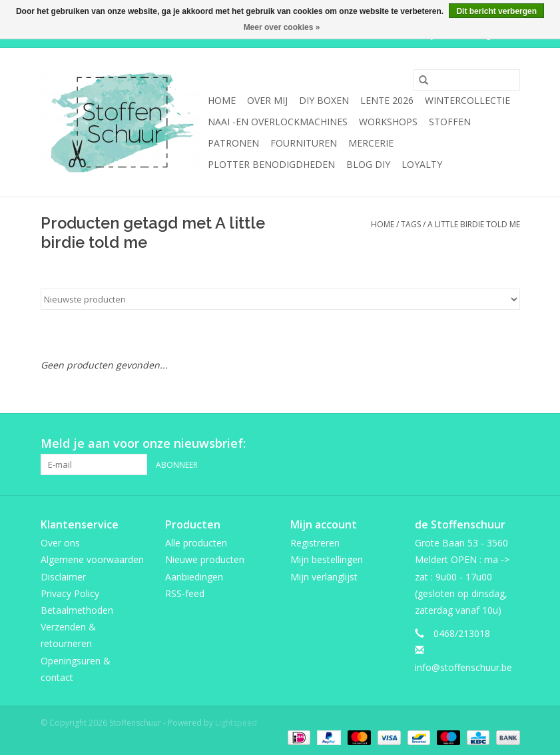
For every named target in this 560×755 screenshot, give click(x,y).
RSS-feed (185, 593)
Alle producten (196, 543)
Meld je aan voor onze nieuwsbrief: (143, 443)
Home (222, 100)
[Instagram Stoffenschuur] (509, 444)
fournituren (304, 143)
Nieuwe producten (205, 559)
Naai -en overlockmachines (278, 122)
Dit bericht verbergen (496, 11)
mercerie (371, 143)
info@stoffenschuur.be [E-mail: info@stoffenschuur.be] (463, 667)
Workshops (388, 122)
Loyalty (422, 164)
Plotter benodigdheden (271, 164)
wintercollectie (467, 100)
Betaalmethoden (77, 610)
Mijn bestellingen (327, 559)
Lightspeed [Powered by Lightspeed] (236, 723)
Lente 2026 (387, 100)
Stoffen (450, 122)
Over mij (267, 100)
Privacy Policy (70, 593)
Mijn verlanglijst (324, 577)
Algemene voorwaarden (92, 559)
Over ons (60, 543)
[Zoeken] (467, 80)
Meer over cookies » (282, 27)
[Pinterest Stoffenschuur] (485, 444)
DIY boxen (324, 100)
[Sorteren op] (280, 299)
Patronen (233, 143)
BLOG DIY (368, 164)
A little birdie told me (474, 224)
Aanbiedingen (194, 577)
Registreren (315, 543)
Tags (411, 224)
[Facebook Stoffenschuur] (461, 444)
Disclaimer (63, 577)
